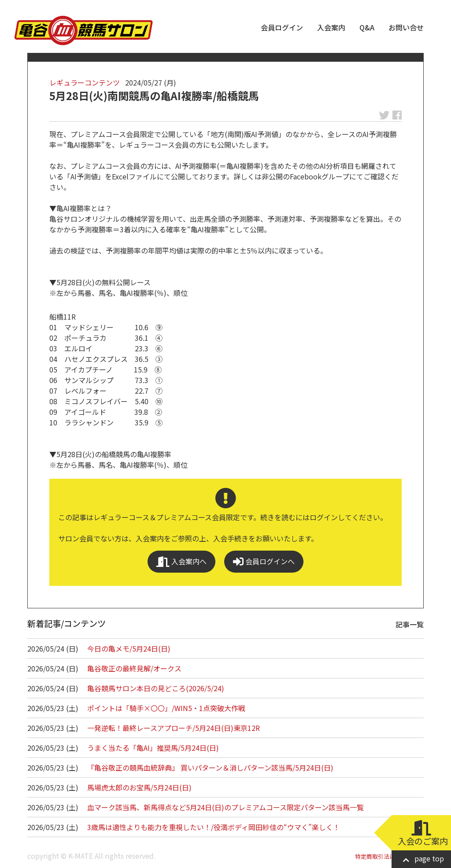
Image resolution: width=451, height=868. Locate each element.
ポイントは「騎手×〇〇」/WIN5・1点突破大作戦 (166, 708)
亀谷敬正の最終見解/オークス (134, 668)
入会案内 (331, 27)
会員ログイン (282, 27)
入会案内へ (181, 561)
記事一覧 (410, 624)
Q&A (367, 27)
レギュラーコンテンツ (85, 82)
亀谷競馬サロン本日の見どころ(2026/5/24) (156, 688)
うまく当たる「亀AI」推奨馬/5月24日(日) (153, 748)
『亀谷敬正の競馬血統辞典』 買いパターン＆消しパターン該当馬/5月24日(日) (210, 767)
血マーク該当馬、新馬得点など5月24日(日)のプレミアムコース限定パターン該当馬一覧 (225, 807)
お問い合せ (406, 27)
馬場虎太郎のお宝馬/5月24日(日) (139, 787)
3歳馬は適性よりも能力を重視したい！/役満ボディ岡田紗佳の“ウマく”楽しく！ (214, 827)
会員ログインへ (264, 561)
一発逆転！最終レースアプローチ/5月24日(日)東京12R (174, 728)
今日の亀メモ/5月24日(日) (129, 648)
